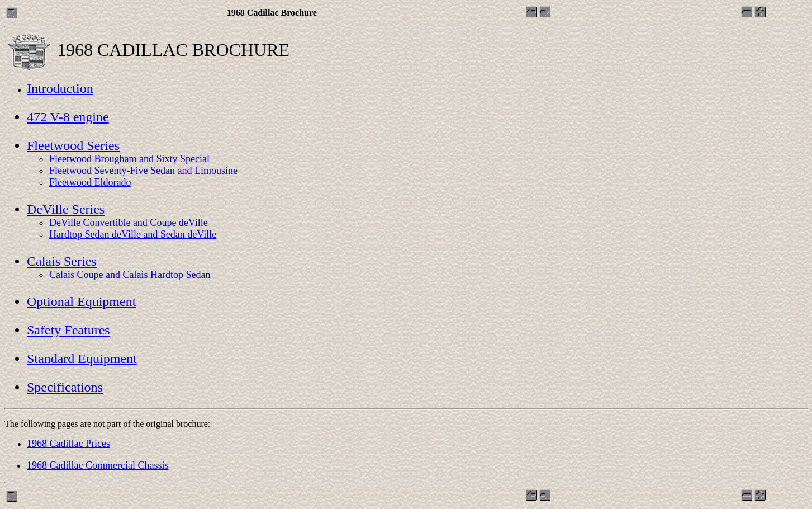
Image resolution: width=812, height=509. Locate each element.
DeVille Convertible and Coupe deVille (129, 223)
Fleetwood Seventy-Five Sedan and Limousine (143, 171)
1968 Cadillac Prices (68, 444)
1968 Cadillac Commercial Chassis (98, 465)
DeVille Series (66, 209)
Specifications (65, 387)
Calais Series (62, 261)
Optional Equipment (81, 301)
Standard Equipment (82, 359)
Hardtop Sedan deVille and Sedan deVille (133, 234)
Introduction (60, 88)
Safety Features (68, 330)
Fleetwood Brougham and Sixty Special (129, 159)
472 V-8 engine (68, 117)
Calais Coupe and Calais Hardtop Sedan (130, 275)
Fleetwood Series (73, 145)
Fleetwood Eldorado (90, 182)
